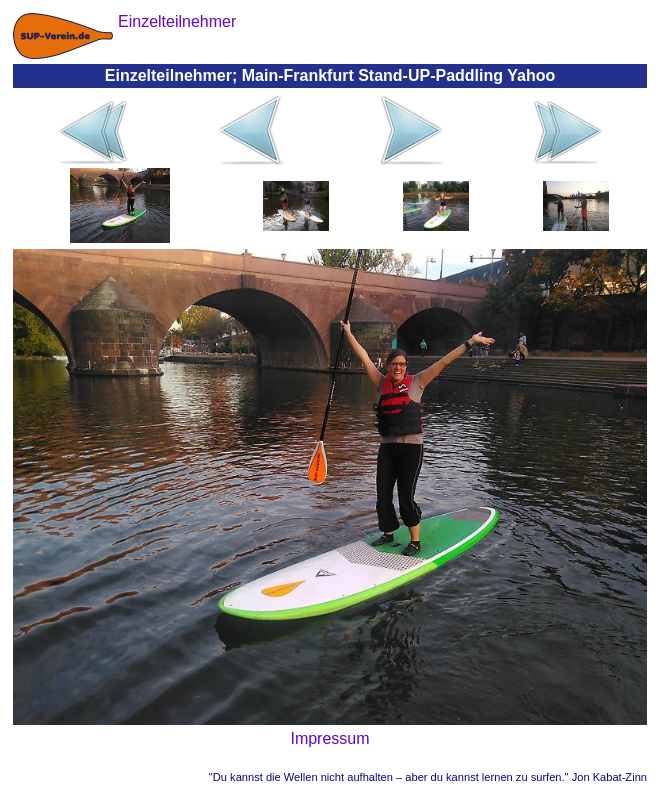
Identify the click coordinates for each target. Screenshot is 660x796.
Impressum (329, 738)
